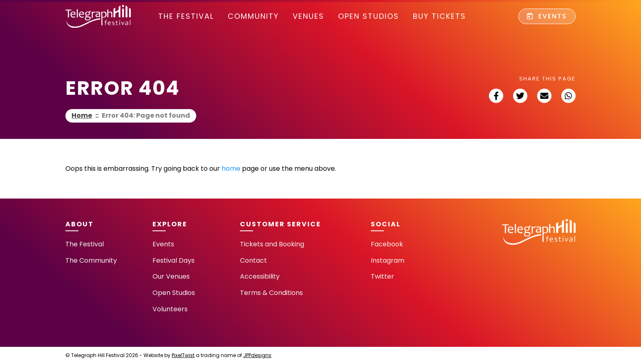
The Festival (186, 16)
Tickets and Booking (272, 244)
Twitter (382, 276)
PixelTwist (183, 355)
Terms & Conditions (271, 293)
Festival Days (174, 260)
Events (547, 16)
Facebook (387, 244)
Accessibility (260, 276)
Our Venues (171, 276)
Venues (308, 16)
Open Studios (369, 16)
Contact (253, 260)
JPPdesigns (257, 355)
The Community (91, 260)
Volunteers (170, 309)
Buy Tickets (439, 16)
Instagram (388, 260)
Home (82, 115)
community (253, 16)
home (231, 169)
